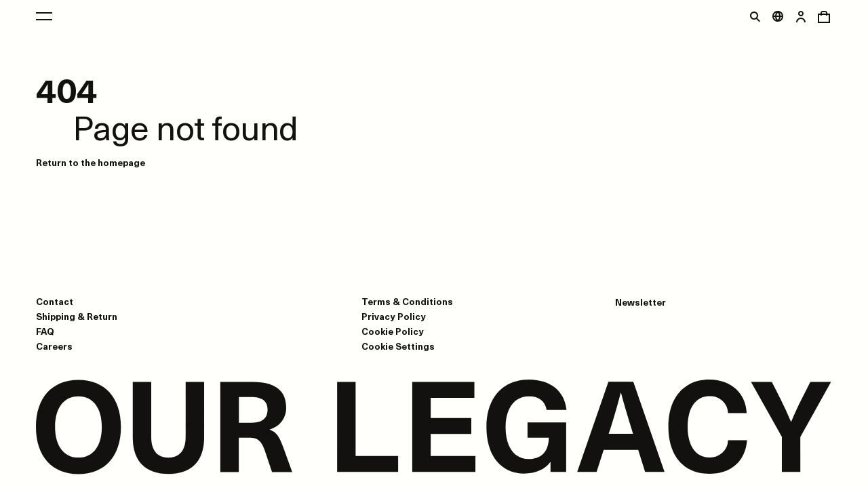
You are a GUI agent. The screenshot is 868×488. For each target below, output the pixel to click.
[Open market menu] (778, 16)
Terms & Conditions (407, 301)
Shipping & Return (77, 316)
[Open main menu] (44, 16)
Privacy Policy (394, 316)
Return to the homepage (91, 162)
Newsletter (640, 302)
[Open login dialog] (801, 16)
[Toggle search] (755, 16)
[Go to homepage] (434, 428)
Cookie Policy (393, 331)
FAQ (45, 331)
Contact (55, 301)
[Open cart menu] (824, 16)
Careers (54, 346)
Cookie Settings (398, 346)
